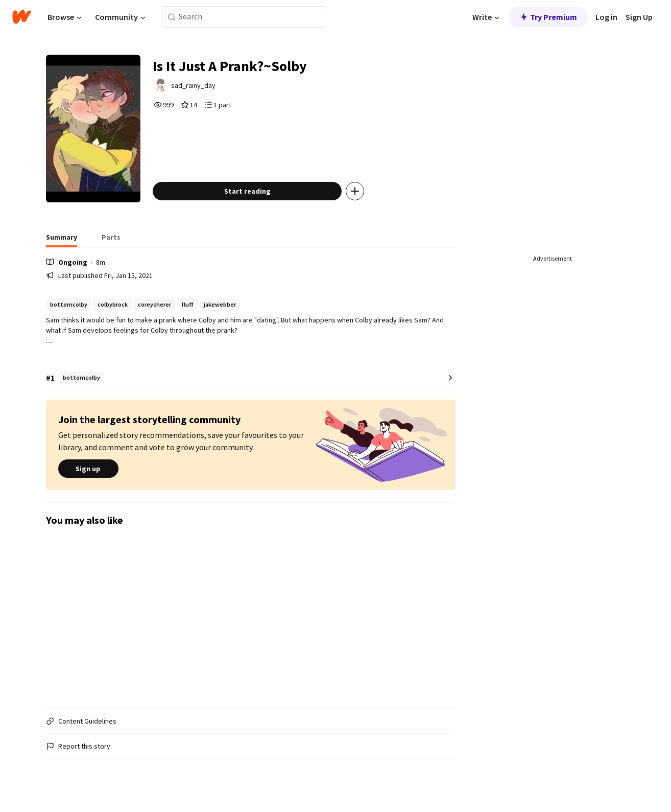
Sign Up (639, 17)
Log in (606, 17)
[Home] (22, 17)
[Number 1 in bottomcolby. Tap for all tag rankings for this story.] (251, 378)
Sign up (88, 469)
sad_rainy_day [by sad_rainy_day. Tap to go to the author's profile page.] (193, 85)
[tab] (62, 240)
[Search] (172, 17)
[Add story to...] (355, 191)
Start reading (247, 191)
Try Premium (548, 17)
